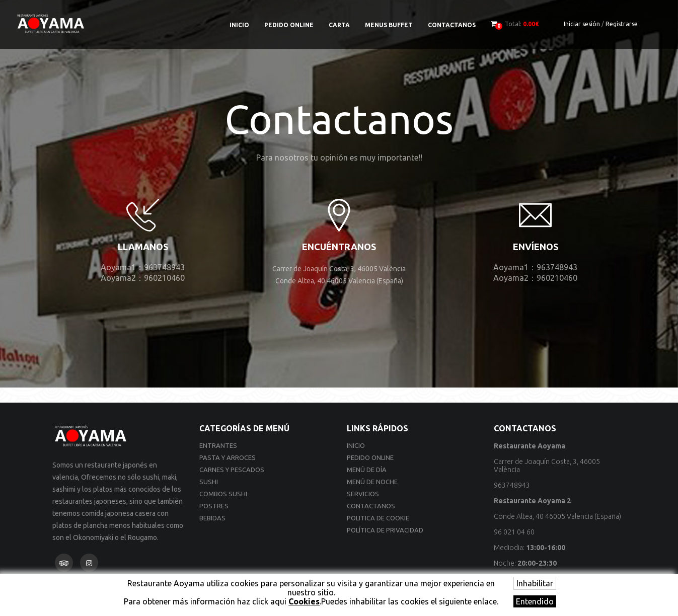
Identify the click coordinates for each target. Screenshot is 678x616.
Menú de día (367, 470)
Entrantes (218, 445)
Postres (214, 506)
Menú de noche (372, 482)
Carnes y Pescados (232, 470)
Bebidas (212, 518)
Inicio (239, 25)
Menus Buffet (389, 25)
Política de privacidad (385, 530)
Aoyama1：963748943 (143, 267)
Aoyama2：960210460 (143, 278)
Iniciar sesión (582, 24)
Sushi (209, 482)
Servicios (363, 494)
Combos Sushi (223, 494)
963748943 (512, 485)
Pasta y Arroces (228, 457)
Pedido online (289, 25)
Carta (339, 25)
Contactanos (452, 25)
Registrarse (622, 24)
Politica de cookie (378, 518)
